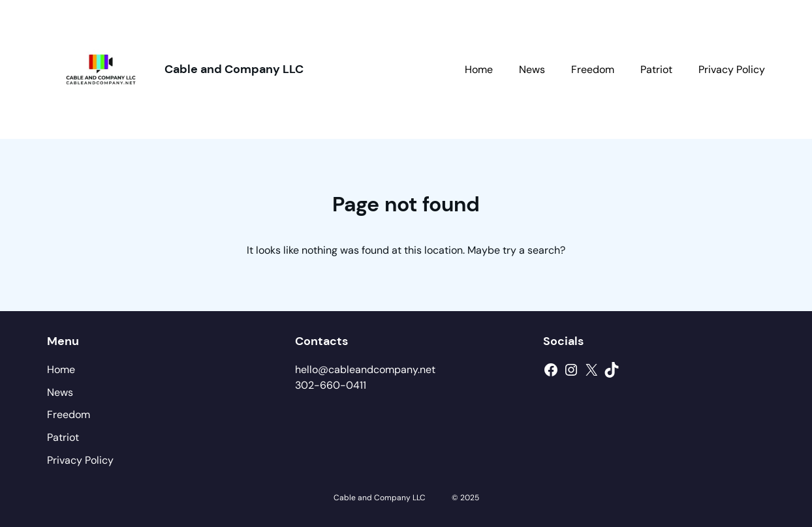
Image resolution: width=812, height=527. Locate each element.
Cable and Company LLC (234, 69)
